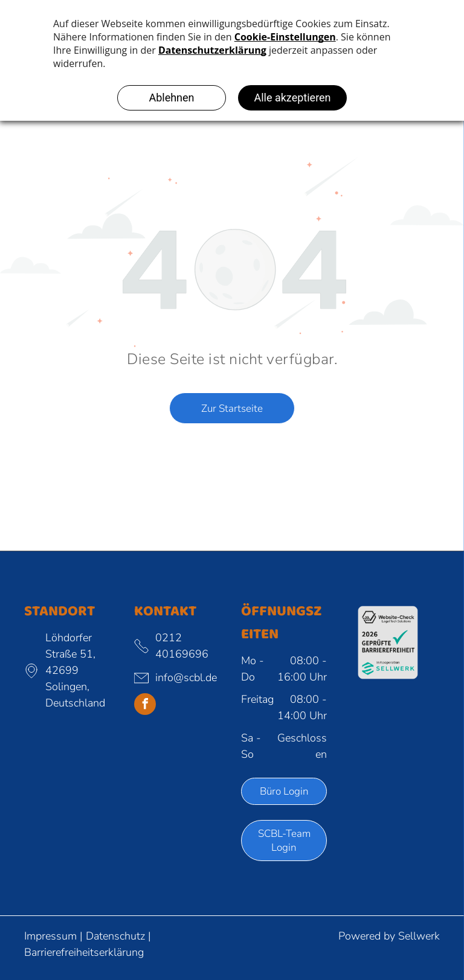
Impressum (50, 936)
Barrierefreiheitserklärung (84, 952)
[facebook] (145, 706)
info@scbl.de (186, 677)
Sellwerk (419, 936)
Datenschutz (115, 936)
